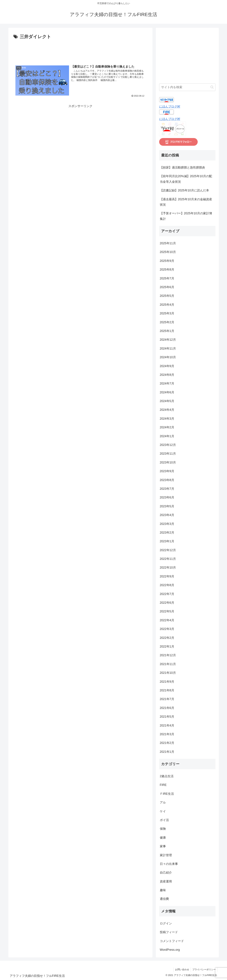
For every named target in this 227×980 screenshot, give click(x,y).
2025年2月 (167, 322)
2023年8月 (167, 480)
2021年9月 (167, 682)
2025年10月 (168, 252)
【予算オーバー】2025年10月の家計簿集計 (186, 216)
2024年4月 (167, 410)
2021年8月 (167, 690)
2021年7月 (167, 699)
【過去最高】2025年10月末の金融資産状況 (186, 202)
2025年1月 (167, 331)
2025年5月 (167, 296)
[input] (187, 87)
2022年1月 (167, 647)
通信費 (164, 899)
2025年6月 (167, 287)
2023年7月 (167, 489)
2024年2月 (167, 427)
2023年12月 (168, 445)
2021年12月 (168, 655)
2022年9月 (167, 576)
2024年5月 (167, 401)
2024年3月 (167, 419)
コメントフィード (172, 941)
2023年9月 (167, 471)
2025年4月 (167, 305)
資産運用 (166, 881)
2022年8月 (167, 585)
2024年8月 (167, 375)
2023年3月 (167, 524)
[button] (212, 87)
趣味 (163, 890)
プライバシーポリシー (204, 969)
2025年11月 (168, 243)
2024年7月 (167, 384)
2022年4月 (167, 620)
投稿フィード (169, 932)
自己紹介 (166, 873)
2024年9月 (167, 366)
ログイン (166, 923)
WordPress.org (170, 950)
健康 (163, 838)
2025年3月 (167, 313)
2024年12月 (168, 340)
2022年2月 (167, 638)
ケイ (163, 811)
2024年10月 (168, 357)
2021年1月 (167, 752)
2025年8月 (167, 270)
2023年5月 (167, 506)
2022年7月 (167, 594)
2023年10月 (168, 462)
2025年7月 (167, 278)
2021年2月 (167, 743)
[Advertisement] (80, 50)
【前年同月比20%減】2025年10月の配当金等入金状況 (186, 179)
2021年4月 (167, 726)
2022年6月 (167, 603)
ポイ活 (164, 820)
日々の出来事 (169, 864)
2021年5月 (167, 717)
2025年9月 (167, 261)
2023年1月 (167, 541)
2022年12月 (168, 550)
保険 (163, 829)
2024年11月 (168, 349)
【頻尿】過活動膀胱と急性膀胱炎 (182, 167)
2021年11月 (168, 664)
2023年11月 (168, 454)
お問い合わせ (182, 969)
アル (163, 802)
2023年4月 (167, 515)
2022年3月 (167, 629)
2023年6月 (167, 497)
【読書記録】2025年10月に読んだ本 (184, 190)
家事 (163, 846)
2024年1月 (167, 436)
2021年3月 (167, 734)
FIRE (163, 785)
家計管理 (166, 855)
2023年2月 (167, 533)
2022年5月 (167, 611)
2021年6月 (167, 708)
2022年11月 (168, 559)
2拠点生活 (167, 776)
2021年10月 (168, 673)
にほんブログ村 (170, 107)
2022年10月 (168, 568)
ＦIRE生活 (167, 794)
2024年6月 (167, 392)
